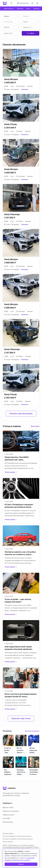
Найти (31, 33)
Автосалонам (8, 822)
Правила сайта (8, 815)
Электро (37, 9)
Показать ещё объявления (21, 414)
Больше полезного (32, 731)
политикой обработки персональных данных (19, 859)
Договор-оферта (8, 833)
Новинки (20, 9)
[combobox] (12, 16)
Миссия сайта (8, 807)
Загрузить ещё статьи (21, 718)
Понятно (21, 864)
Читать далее (11, 472)
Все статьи (35, 426)
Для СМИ (6, 818)
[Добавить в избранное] (37, 52)
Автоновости (9, 9)
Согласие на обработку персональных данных (18, 839)
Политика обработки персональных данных (17, 836)
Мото (28, 9)
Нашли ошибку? (8, 842)
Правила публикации (11, 811)
